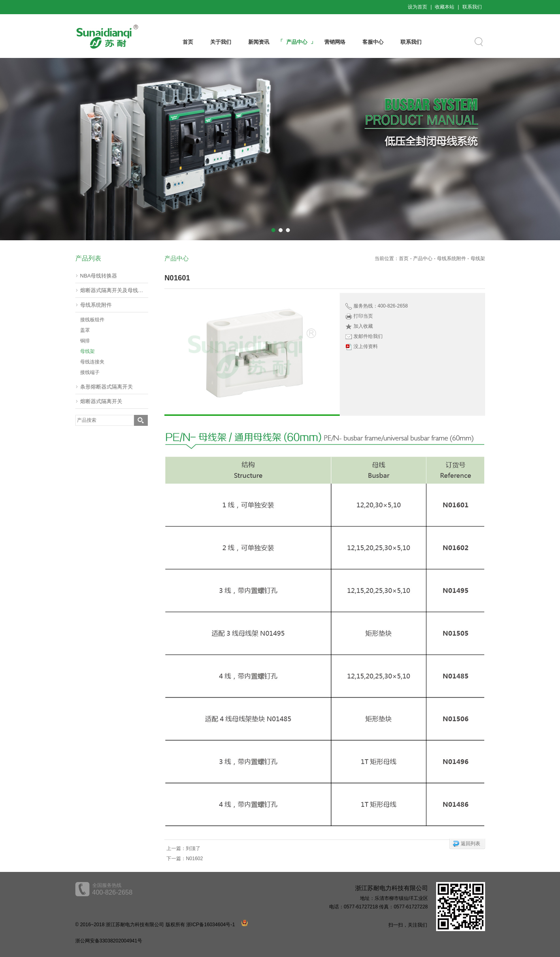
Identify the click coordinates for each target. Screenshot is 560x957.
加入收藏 (363, 326)
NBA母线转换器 (99, 276)
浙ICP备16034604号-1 (211, 925)
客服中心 (373, 42)
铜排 (85, 341)
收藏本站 (445, 7)
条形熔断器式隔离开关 (106, 387)
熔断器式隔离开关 (101, 401)
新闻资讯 (259, 42)
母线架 (87, 351)
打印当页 (363, 316)
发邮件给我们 (368, 336)
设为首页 (417, 7)
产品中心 (297, 42)
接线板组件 (92, 320)
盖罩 (85, 330)
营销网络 (335, 42)
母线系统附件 (96, 305)
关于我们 (221, 42)
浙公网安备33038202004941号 (109, 941)
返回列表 (471, 844)
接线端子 (90, 372)
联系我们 (472, 7)
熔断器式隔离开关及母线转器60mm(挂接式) (114, 290)
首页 (188, 42)
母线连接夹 (92, 362)
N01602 (194, 859)
